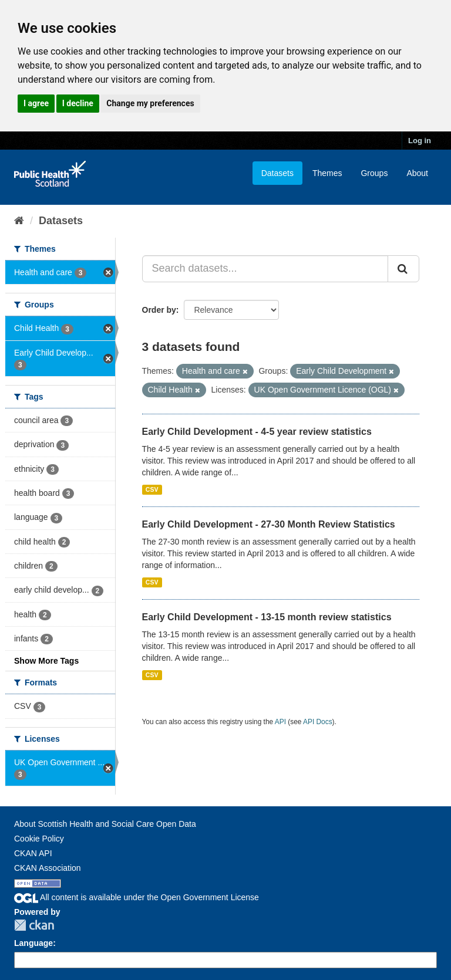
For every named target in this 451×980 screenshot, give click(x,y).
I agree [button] (36, 103)
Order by (159, 310)
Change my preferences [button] (150, 103)
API (280, 722)
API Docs (318, 722)
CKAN (34, 925)
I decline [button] (78, 103)
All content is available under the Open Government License (137, 897)
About (417, 173)
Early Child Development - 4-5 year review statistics (257, 432)
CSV (152, 489)
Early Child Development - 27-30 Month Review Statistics (269, 524)
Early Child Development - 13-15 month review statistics (267, 617)
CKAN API (33, 853)
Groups (374, 173)
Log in (420, 141)
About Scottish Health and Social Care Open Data (105, 824)
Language (33, 943)
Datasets (277, 173)
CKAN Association (48, 868)
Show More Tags (46, 661)
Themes (327, 173)
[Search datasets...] (265, 269)
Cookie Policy (39, 839)
